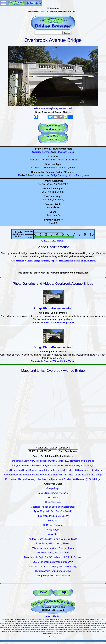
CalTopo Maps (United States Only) (53, 576)
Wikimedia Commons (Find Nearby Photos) (53, 548)
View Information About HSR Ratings (53, 241)
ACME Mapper (53, 530)
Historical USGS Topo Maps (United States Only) (53, 567)
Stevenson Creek (65, 152)
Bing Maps (53, 498)
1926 (19, 175)
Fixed (72, 167)
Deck (60, 167)
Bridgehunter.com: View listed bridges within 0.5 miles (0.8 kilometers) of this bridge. (53, 461)
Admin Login (53, 637)
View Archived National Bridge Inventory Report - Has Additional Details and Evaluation (53, 261)
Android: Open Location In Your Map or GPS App (53, 539)
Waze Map (53, 534)
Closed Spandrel (49, 167)
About (48, 616)
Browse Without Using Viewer (60, 322)
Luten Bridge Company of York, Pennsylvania (67, 175)
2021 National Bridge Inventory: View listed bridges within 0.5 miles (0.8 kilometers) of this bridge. (53, 479)
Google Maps (53, 488)
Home (43, 592)
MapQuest (53, 521)
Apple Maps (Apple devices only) (53, 516)
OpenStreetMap (53, 502)
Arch (66, 167)
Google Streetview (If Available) (53, 493)
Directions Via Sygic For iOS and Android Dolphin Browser (53, 557)
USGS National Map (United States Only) (53, 562)
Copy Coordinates (68, 451)
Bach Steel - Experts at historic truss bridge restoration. (53, 11)
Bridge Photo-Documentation (53, 308)
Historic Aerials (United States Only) (53, 571)
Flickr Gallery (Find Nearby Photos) (53, 543)
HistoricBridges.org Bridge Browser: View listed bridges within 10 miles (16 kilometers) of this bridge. (53, 475)
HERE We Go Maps (53, 525)
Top (63, 592)
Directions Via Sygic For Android (53, 553)
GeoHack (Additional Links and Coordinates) (53, 507)
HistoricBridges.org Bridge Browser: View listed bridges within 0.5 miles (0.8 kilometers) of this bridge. (53, 470)
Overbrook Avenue (41, 152)
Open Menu (3, 3)
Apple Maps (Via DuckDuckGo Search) (53, 511)
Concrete (36, 167)
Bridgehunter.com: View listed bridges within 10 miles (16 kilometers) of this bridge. (53, 465)
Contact (57, 616)
